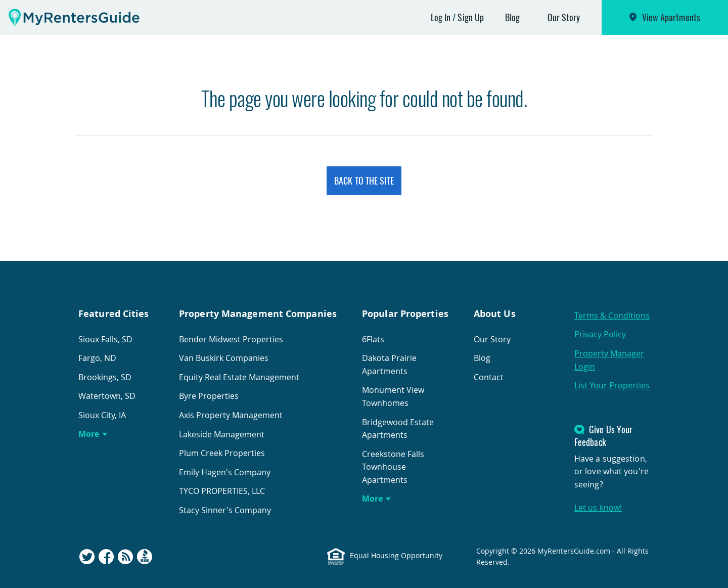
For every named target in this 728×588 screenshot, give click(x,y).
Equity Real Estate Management (239, 377)
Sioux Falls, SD (105, 339)
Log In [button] (441, 17)
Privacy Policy (600, 334)
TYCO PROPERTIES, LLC (222, 491)
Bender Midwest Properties (231, 339)
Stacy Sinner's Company (225, 510)
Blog (512, 17)
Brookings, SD (105, 377)
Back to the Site (364, 180)
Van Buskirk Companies (224, 358)
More (89, 434)
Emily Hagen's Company (225, 472)
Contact (489, 377)
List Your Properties (612, 385)
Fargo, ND (97, 358)
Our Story (564, 17)
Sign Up (471, 17)
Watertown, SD (107, 396)
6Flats (373, 339)
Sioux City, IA (102, 415)
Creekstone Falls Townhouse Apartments (393, 467)
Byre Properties (209, 396)
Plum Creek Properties (222, 453)
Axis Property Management (231, 415)
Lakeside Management (222, 434)
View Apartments (671, 17)
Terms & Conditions (612, 315)
